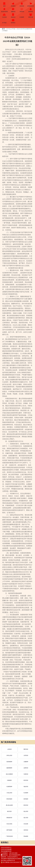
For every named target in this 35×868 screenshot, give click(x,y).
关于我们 (4, 21)
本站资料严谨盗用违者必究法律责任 (11, 859)
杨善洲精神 (9, 768)
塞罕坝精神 (9, 830)
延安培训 (26, 780)
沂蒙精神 (26, 762)
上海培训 (9, 749)
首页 (4, 5)
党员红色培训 (4, 10)
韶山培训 (26, 811)
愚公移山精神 (9, 805)
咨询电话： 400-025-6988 (9, 853)
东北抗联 (26, 824)
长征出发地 (9, 824)
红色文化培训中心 (6, 847)
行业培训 (4, 16)
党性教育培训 (31, 5)
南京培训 (9, 811)
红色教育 (22, 16)
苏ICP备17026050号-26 (8, 860)
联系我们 (13, 21)
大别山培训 (9, 793)
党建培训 (13, 10)
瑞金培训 (26, 787)
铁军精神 (26, 799)
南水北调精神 (9, 774)
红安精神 (26, 793)
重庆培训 (26, 749)
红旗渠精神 (9, 787)
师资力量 (31, 16)
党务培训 (22, 10)
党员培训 (22, 5)
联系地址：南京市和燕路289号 (11, 855)
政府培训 (31, 10)
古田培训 (26, 755)
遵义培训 (26, 818)
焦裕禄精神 (9, 762)
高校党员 (13, 16)
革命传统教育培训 (6, 851)
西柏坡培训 (9, 818)
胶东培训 (26, 805)
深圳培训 (26, 830)
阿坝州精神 (9, 799)
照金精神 (26, 836)
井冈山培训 (9, 755)
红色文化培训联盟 (6, 849)
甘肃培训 (26, 774)
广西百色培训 (9, 836)
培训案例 (13, 5)
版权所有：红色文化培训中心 (9, 857)
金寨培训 (26, 768)
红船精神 (9, 780)
